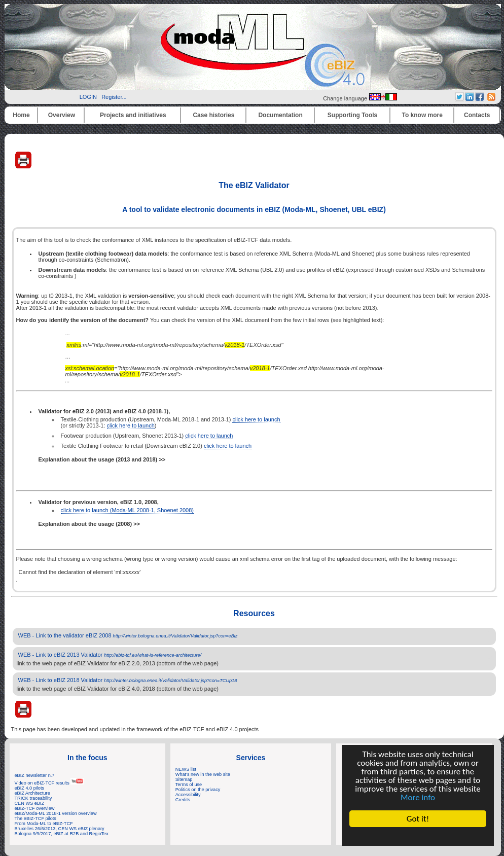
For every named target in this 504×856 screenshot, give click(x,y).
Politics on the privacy (198, 790)
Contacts (477, 115)
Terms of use (189, 784)
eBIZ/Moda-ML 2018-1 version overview (56, 813)
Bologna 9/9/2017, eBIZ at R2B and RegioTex (62, 834)
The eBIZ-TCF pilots (35, 818)
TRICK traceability (33, 798)
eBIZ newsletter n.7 (35, 775)
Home (21, 115)
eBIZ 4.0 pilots (30, 788)
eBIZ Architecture (32, 793)
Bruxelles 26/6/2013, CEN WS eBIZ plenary (60, 829)
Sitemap (184, 779)
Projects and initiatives (133, 115)
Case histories (213, 115)
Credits (183, 800)
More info (418, 797)
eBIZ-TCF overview (35, 808)
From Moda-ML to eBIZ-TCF (44, 824)
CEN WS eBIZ (30, 803)
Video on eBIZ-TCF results (49, 783)
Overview (62, 115)
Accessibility (188, 795)
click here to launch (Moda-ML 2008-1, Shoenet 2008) (128, 510)
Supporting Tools (352, 115)
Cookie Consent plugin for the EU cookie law (418, 836)
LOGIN (88, 97)
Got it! (418, 819)
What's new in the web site (203, 774)
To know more (422, 115)
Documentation (280, 115)
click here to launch (256, 419)
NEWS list (186, 769)
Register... (114, 97)
